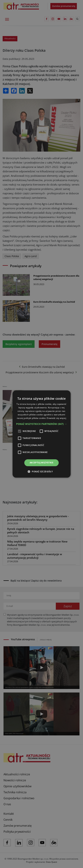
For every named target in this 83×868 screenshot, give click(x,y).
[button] (41, 424)
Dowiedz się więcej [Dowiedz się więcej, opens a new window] (56, 418)
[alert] (41, 434)
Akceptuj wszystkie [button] (41, 463)
